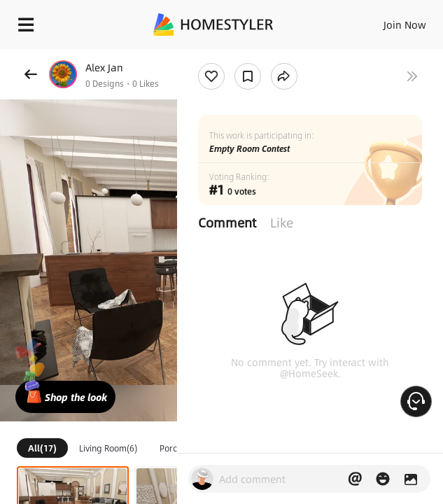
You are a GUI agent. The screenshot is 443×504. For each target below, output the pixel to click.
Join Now (405, 24)
